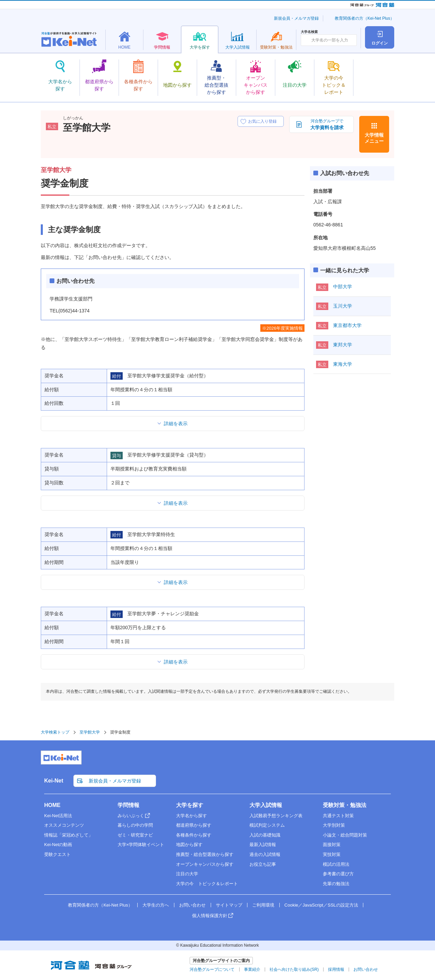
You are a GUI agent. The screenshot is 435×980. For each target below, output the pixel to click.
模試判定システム (267, 825)
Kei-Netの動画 (58, 845)
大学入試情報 (266, 805)
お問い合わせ (192, 905)
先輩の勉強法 (336, 884)
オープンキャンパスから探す (205, 864)
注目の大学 (187, 874)
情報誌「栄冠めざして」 (68, 835)
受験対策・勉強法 (345, 805)
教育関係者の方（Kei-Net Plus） (364, 18)
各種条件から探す (194, 835)
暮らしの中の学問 (135, 825)
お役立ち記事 (263, 864)
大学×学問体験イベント (141, 845)
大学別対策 (334, 825)
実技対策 (332, 854)
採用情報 (336, 969)
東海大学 (343, 364)
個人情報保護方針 (210, 916)
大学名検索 (309, 32)
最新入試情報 (263, 845)
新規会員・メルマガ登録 (296, 18)
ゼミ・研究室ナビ (135, 835)
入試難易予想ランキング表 (276, 816)
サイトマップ (229, 905)
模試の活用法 (336, 864)
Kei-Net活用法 (58, 816)
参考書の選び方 (338, 874)
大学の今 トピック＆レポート (207, 884)
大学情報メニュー (374, 138)
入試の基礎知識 (265, 835)
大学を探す (190, 805)
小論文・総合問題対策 (345, 835)
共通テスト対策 (338, 816)
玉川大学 (343, 306)
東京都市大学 (347, 325)
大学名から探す (192, 816)
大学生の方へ (156, 905)
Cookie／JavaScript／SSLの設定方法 (321, 905)
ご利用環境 (263, 905)
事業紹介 (252, 969)
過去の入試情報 (265, 854)
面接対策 (332, 845)
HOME (52, 805)
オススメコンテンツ (64, 825)
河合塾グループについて (212, 969)
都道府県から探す (194, 825)
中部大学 (343, 287)
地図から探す (189, 845)
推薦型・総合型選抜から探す (205, 854)
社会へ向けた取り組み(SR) (294, 969)
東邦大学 (343, 345)
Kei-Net (54, 781)
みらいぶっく (131, 816)
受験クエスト (57, 854)
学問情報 (128, 805)
